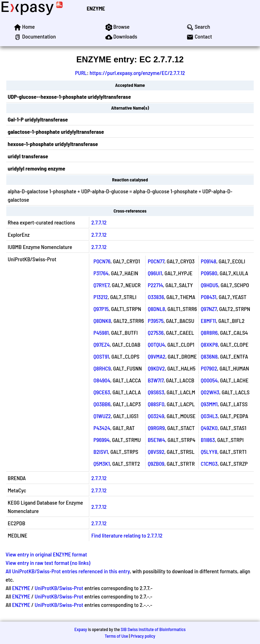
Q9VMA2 (156, 356)
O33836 (156, 297)
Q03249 (156, 416)
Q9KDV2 (156, 368)
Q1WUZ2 (102, 416)
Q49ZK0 (209, 428)
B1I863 (208, 440)
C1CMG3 (209, 463)
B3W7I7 (156, 380)
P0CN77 (156, 261)
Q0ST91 (101, 356)
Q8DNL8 (156, 309)
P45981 (101, 333)
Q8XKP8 (209, 344)
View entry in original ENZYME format (46, 554)
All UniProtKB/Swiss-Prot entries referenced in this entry (68, 571)
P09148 (209, 261)
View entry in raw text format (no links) (48, 563)
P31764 (101, 273)
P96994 (101, 440)
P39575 (156, 321)
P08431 (209, 297)
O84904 (102, 380)
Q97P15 (101, 309)
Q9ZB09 (156, 463)
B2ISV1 (101, 452)
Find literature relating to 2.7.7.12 (127, 535)
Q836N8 (209, 356)
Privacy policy (143, 636)
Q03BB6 (102, 404)
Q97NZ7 (209, 309)
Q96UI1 (155, 273)
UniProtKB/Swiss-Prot (59, 588)
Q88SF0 (156, 404)
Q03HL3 (209, 416)
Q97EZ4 (102, 344)
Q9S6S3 (156, 392)
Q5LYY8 (209, 452)
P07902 (209, 368)
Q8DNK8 (102, 321)
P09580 (209, 273)
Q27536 (156, 333)
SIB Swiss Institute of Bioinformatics (153, 629)
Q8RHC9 (102, 368)
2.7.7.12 (99, 222)
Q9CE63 (102, 392)
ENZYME (96, 8)
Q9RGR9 (156, 428)
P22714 (155, 285)
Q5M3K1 (102, 463)
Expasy (80, 629)
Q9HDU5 (210, 285)
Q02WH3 (210, 392)
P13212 (101, 297)
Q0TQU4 (156, 344)
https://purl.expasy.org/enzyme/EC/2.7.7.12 (137, 73)
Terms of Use (116, 636)
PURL (81, 73)
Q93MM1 (209, 404)
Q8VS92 (156, 452)
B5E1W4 (156, 440)
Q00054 (209, 380)
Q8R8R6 (209, 333)
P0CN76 (102, 261)
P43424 (102, 428)
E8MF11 (208, 321)
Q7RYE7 (101, 285)
